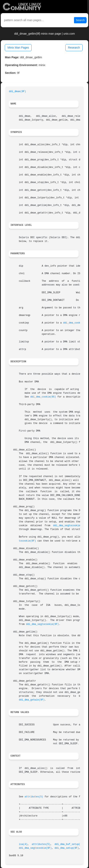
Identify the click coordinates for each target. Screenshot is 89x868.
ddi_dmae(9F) (17, 92)
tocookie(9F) (27, 541)
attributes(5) (34, 797)
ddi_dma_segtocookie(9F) (70, 526)
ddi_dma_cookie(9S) (76, 323)
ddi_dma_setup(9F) (67, 848)
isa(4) (23, 844)
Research (74, 48)
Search (80, 20)
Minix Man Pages (18, 48)
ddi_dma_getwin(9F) (32, 700)
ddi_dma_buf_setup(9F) (70, 844)
